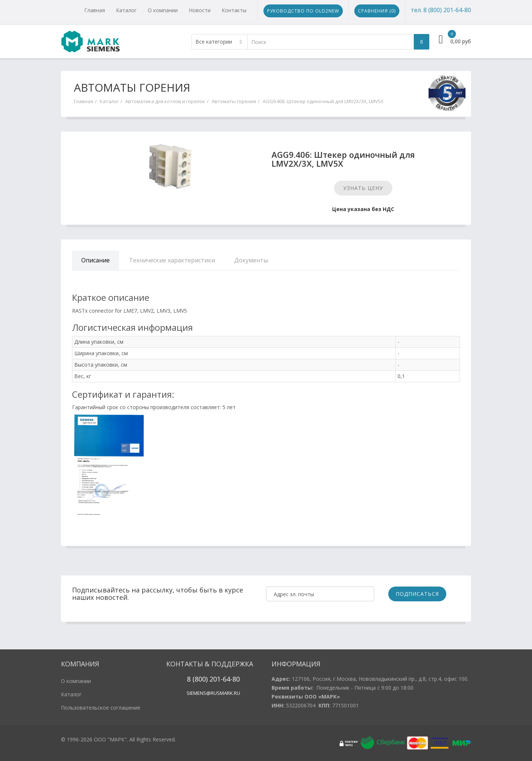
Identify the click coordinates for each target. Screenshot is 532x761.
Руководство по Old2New (303, 11)
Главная (95, 10)
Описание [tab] (96, 260)
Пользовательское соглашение (101, 708)
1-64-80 (228, 679)
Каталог (126, 10)
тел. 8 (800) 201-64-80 (441, 10)
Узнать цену (363, 188)
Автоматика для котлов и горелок (165, 101)
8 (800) (197, 679)
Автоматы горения (234, 101)
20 (212, 679)
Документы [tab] (251, 260)
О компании (163, 10)
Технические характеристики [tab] (172, 260)
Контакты (234, 10)
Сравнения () (377, 11)
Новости (200, 10)
